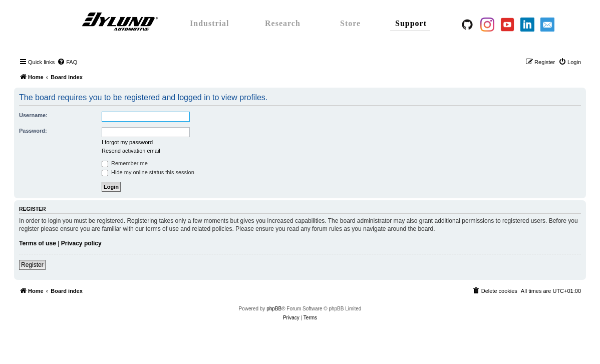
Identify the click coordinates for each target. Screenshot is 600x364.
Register (32, 265)
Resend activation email (131, 151)
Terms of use (38, 243)
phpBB (274, 309)
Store (350, 23)
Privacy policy (81, 243)
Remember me (125, 163)
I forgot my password (127, 142)
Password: (33, 131)
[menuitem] (67, 62)
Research (283, 23)
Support (411, 23)
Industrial (209, 23)
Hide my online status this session (148, 172)
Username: (33, 115)
